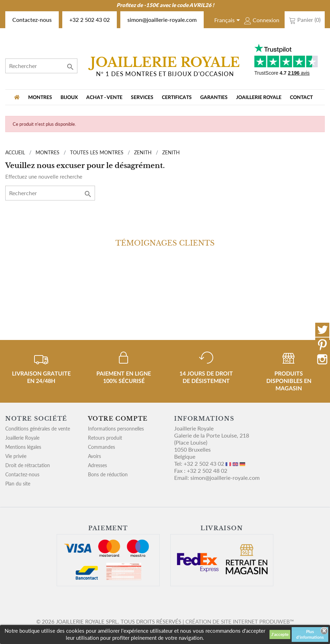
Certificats (177, 98)
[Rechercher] (41, 66)
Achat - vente (104, 98)
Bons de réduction (108, 474)
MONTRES (40, 98)
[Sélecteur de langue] (228, 21)
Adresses (97, 465)
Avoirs (94, 456)
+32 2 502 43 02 (90, 20)
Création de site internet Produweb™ (240, 621)
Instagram (322, 359)
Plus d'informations (310, 634)
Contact (301, 98)
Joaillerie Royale (259, 98)
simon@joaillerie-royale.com (162, 20)
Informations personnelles (116, 429)
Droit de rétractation (28, 465)
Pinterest (322, 345)
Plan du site (18, 484)
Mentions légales (23, 447)
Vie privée (16, 456)
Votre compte (118, 419)
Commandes (101, 447)
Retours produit (105, 438)
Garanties (214, 98)
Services (142, 98)
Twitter (322, 330)
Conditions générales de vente (38, 429)
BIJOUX (69, 98)
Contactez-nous (32, 20)
